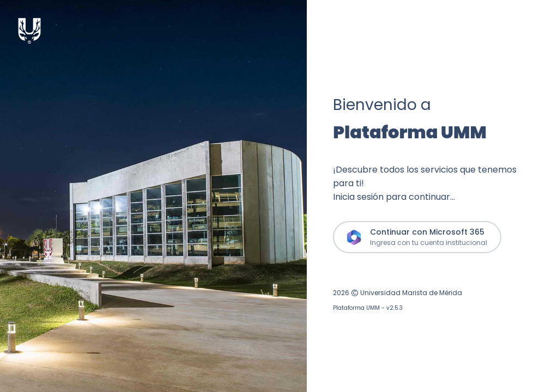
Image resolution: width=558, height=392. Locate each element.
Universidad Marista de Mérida (411, 293)
